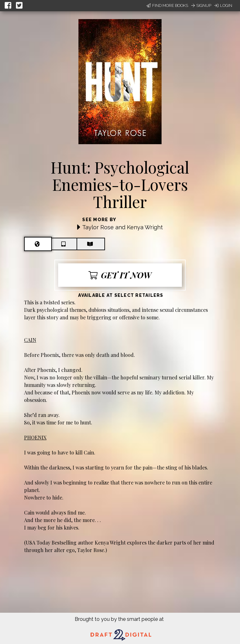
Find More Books (167, 5)
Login (223, 5)
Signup (201, 5)
